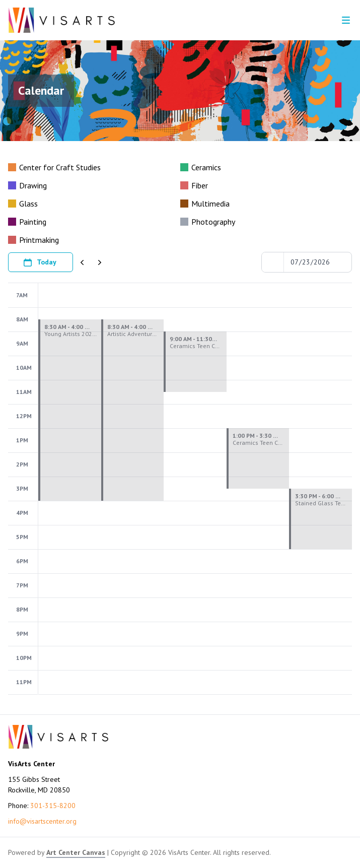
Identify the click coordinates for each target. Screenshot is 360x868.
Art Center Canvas (76, 852)
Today (40, 262)
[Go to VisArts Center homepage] (62, 20)
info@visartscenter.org (42, 821)
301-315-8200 (53, 806)
